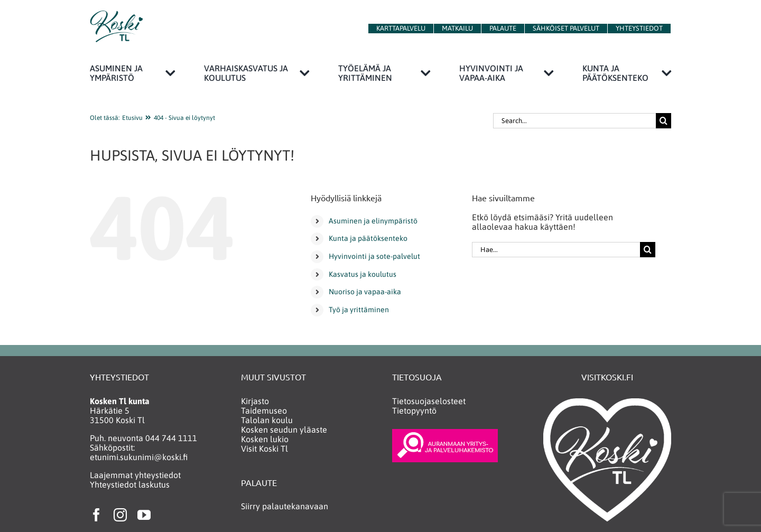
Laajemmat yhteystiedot (135, 475)
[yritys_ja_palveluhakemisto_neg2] (445, 433)
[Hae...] (556, 250)
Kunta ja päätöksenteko (368, 238)
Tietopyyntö (414, 410)
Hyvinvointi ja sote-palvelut (374, 256)
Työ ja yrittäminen (359, 310)
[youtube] (144, 515)
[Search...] (574, 121)
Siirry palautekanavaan (285, 506)
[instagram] (120, 515)
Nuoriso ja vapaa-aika (365, 292)
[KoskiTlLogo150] (116, 15)
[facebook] (96, 515)
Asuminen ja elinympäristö (373, 221)
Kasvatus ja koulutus (363, 274)
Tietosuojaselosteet (429, 401)
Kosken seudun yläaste (284, 430)
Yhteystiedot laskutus (130, 484)
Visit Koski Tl (265, 449)
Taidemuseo (264, 410)
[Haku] (663, 121)
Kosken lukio (265, 439)
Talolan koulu (267, 420)
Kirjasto (255, 401)
